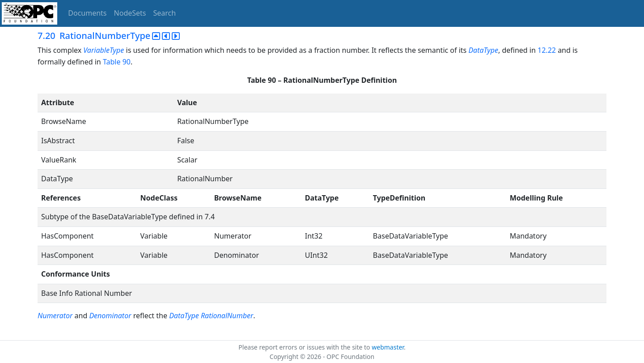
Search (165, 13)
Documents (87, 13)
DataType (483, 50)
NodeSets (130, 13)
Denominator (110, 316)
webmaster (388, 347)
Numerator (55, 316)
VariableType (104, 50)
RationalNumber (227, 316)
